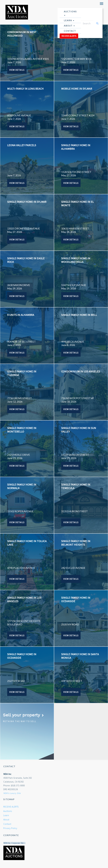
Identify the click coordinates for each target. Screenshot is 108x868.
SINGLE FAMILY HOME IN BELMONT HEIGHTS (76, 543)
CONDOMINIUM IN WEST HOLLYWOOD (22, 34)
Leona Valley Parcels (22, 145)
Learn (69, 20)
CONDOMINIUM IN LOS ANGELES (81, 371)
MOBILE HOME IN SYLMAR (77, 89)
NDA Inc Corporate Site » (14, 843)
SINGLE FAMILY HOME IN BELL (79, 315)
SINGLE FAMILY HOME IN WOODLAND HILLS (76, 260)
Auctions (70, 13)
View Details (17, 70)
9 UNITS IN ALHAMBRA (21, 315)
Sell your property (23, 715)
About (69, 26)
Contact (70, 31)
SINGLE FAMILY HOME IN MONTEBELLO (22, 430)
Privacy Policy (10, 828)
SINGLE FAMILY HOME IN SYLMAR (27, 202)
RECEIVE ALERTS (69, 36)
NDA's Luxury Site (12, 793)
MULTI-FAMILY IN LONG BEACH (25, 89)
